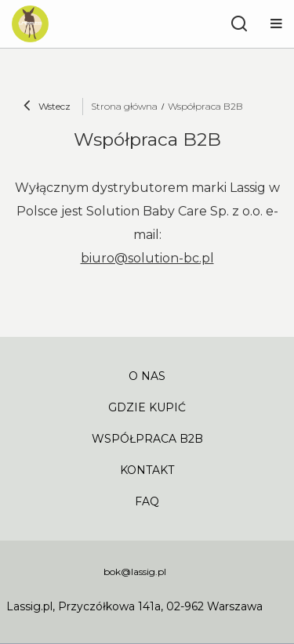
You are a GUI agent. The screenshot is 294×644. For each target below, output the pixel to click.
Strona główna (124, 106)
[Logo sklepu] (30, 24)
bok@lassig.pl (135, 572)
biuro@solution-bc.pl (147, 258)
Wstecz (47, 107)
